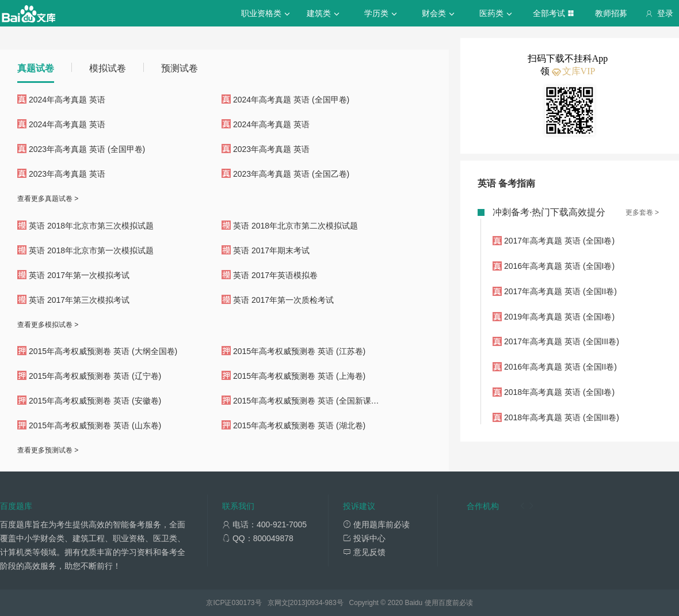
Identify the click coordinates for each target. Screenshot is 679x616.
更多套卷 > (642, 212)
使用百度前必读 (449, 603)
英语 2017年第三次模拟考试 (79, 300)
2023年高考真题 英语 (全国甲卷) (87, 149)
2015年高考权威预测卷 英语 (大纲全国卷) (103, 351)
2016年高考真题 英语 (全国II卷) (560, 367)
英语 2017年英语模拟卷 (275, 275)
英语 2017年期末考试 (271, 250)
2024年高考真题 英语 (67, 100)
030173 (243, 603)
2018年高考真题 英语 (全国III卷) (562, 417)
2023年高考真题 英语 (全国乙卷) (291, 174)
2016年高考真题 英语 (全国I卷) (559, 266)
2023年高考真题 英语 (271, 149)
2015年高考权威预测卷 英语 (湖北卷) (299, 425)
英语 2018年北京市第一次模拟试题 (91, 250)
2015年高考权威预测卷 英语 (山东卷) (95, 425)
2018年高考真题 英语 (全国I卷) (559, 392)
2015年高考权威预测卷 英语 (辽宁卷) (95, 376)
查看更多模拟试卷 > (48, 325)
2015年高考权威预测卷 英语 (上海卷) (299, 376)
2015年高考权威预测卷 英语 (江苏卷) (299, 351)
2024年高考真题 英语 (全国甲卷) (291, 100)
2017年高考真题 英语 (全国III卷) (562, 341)
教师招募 (611, 13)
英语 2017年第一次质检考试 (283, 300)
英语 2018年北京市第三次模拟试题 (91, 226)
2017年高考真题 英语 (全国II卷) (560, 291)
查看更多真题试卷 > (48, 199)
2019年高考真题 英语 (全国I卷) (559, 317)
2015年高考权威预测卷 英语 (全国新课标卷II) (314, 401)
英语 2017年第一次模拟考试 (79, 275)
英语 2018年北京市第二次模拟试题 (295, 226)
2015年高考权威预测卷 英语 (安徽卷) (95, 401)
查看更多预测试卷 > (48, 450)
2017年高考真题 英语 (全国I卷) (559, 241)
